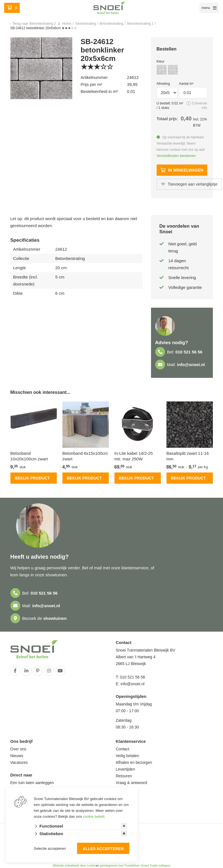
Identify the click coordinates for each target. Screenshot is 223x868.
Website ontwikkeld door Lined (74, 865)
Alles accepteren (103, 849)
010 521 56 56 (189, 352)
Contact (123, 749)
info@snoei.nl (191, 365)
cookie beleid (94, 816)
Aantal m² (186, 84)
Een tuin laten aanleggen (32, 783)
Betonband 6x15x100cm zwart (85, 456)
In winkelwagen (182, 170)
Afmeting (163, 84)
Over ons (18, 749)
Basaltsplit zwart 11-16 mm (188, 456)
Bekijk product (32, 478)
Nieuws (17, 756)
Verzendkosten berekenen (176, 156)
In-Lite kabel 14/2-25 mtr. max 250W (134, 456)
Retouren (124, 776)
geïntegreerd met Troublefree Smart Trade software (135, 865)
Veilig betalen (128, 756)
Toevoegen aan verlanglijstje (189, 184)
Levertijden (126, 769)
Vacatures (19, 762)
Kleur (161, 61)
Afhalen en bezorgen (134, 762)
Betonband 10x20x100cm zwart (29, 456)
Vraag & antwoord (132, 783)
